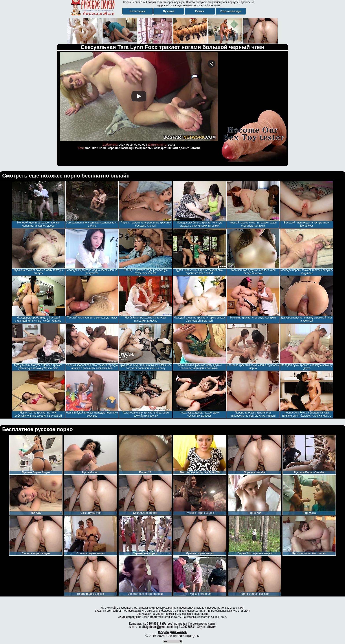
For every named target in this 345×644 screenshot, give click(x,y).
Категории (138, 11)
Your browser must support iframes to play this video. (139, 96)
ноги (175, 148)
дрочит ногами (189, 148)
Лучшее (169, 11)
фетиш (166, 148)
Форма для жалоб (172, 632)
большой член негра (100, 148)
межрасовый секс (148, 148)
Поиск (200, 11)
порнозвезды (125, 148)
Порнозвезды (231, 11)
